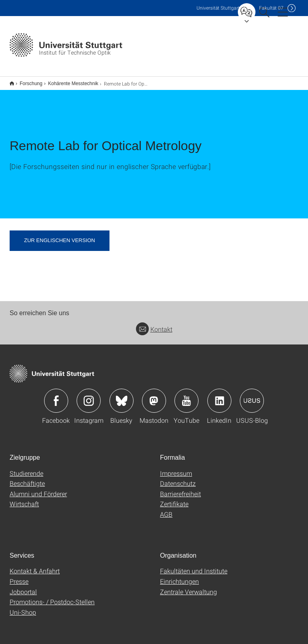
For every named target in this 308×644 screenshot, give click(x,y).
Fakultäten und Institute (194, 566)
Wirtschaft (24, 498)
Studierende (26, 468)
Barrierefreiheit (180, 488)
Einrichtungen (179, 576)
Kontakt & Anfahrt (35, 566)
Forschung (27, 81)
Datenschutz (178, 478)
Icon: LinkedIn (219, 395)
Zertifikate (174, 498)
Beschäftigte (27, 478)
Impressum (176, 468)
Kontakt (154, 324)
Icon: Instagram (89, 395)
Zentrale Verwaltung (188, 586)
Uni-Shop (23, 607)
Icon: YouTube (186, 395)
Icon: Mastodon (154, 395)
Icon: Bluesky (122, 395)
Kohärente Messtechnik (69, 81)
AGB (166, 509)
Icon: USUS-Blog (252, 395)
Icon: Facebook (56, 395)
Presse (19, 576)
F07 (271, 8)
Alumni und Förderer (38, 488)
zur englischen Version (60, 235)
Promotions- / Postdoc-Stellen (52, 596)
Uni (218, 8)
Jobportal (23, 586)
